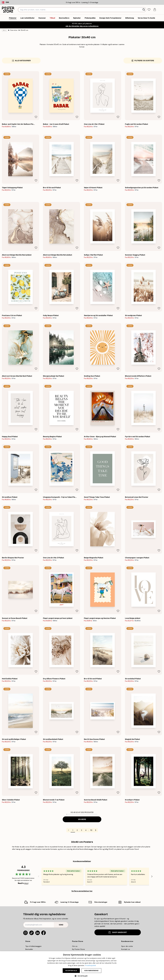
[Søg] (144, 10)
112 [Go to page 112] (91, 830)
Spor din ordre (127, 946)
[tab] (149, 10)
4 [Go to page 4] (86, 830)
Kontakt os (126, 949)
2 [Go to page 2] (77, 830)
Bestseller (29, 949)
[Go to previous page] (68, 830)
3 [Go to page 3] (82, 830)
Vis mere (82, 819)
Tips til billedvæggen (33, 946)
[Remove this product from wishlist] (36, 117)
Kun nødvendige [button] (91, 971)
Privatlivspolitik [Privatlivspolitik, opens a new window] (91, 965)
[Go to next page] (96, 830)
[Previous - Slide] (39, 876)
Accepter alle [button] (71, 971)
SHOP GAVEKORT (118, 932)
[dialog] (82, 966)
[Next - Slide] (152, 876)
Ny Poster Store (78, 949)
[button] (82, 976)
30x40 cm (24, 30)
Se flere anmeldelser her (82, 891)
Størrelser (14, 30)
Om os (75, 946)
